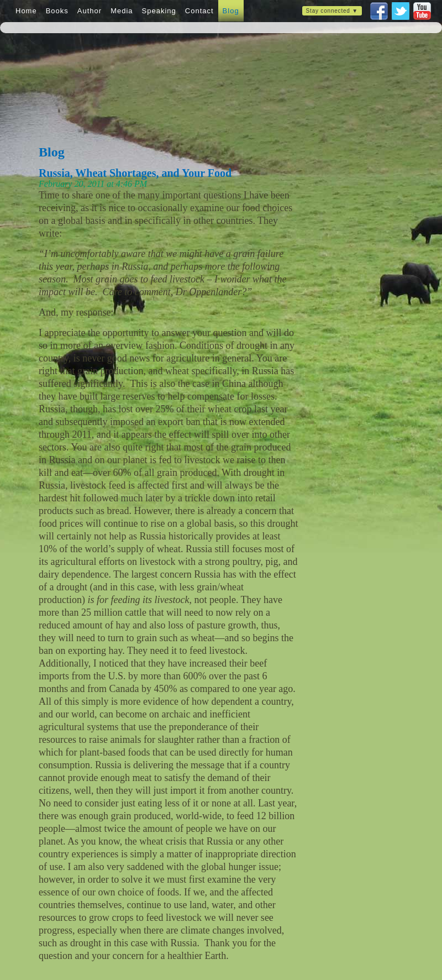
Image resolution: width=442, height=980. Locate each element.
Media (122, 11)
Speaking (159, 11)
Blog (231, 11)
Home (26, 11)
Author (90, 11)
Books (57, 11)
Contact (199, 11)
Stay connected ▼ (332, 11)
